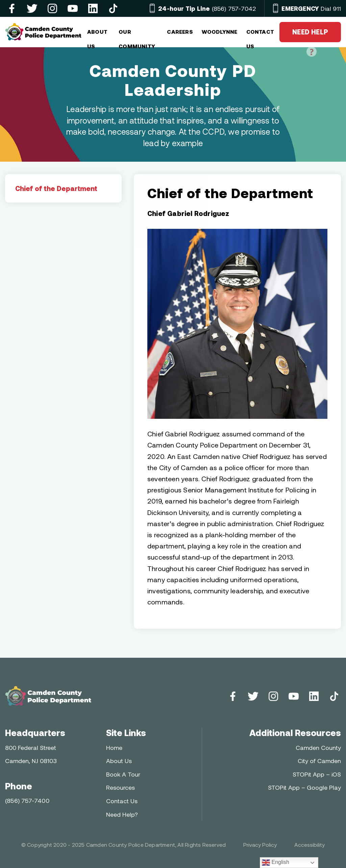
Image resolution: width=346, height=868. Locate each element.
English (276, 863)
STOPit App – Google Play (304, 787)
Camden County (318, 748)
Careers (180, 32)
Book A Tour (123, 774)
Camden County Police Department (131, 845)
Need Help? (122, 814)
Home (114, 748)
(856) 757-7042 (207, 8)
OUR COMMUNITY (137, 35)
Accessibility (310, 845)
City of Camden (319, 761)
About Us (119, 761)
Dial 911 (311, 8)
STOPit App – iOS (317, 774)
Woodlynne (220, 32)
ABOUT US (97, 35)
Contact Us (122, 801)
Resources (120, 787)
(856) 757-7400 (27, 801)
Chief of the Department (56, 188)
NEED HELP (310, 35)
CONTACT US (260, 35)
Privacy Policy (260, 845)
